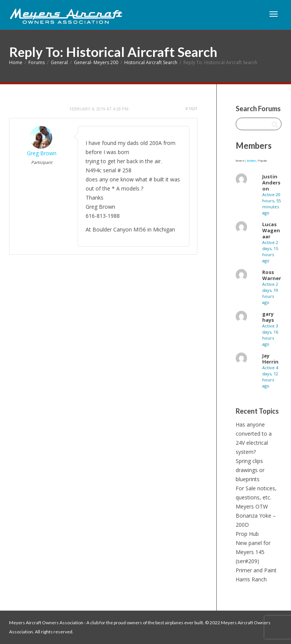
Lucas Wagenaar (271, 230)
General (59, 62)
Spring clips (249, 461)
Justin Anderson (271, 183)
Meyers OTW (252, 506)
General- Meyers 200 (96, 62)
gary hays (268, 317)
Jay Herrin (270, 359)
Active (251, 161)
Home (16, 62)
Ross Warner (272, 275)
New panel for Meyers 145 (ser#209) (253, 552)
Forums (37, 62)
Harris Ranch (251, 579)
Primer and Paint (256, 570)
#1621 (191, 108)
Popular (263, 161)
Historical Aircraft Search (151, 62)
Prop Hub (247, 534)
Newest (240, 161)
